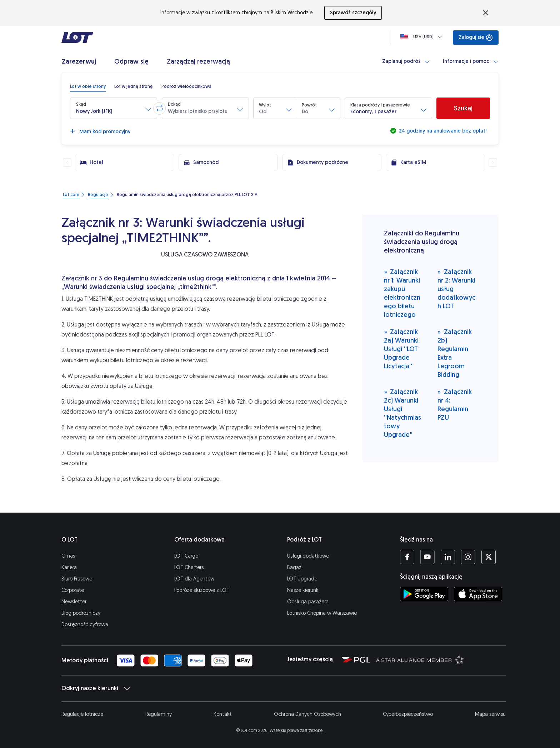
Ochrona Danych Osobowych (307, 714)
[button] (114, 108)
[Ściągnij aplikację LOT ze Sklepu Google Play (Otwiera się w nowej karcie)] (424, 594)
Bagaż (294, 567)
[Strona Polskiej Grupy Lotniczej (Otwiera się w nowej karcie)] (356, 659)
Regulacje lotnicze (82, 714)
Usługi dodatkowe (308, 556)
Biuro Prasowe (77, 579)
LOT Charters (189, 567)
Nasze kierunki (303, 590)
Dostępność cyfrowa (85, 625)
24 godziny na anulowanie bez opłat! (442, 131)
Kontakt (223, 714)
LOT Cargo (186, 556)
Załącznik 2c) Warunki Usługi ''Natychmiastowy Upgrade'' (402, 413)
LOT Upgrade (302, 579)
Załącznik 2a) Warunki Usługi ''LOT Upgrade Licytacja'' (401, 349)
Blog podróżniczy (81, 613)
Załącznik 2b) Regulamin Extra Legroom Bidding (455, 353)
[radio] (88, 86)
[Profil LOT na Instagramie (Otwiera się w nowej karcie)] (468, 557)
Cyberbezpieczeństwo (408, 714)
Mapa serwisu (490, 714)
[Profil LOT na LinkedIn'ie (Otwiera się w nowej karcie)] (448, 557)
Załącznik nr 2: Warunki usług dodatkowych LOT (456, 289)
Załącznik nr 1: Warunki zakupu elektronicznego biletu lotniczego (402, 293)
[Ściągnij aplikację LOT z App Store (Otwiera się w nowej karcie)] (478, 594)
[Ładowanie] (422, 37)
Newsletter (74, 602)
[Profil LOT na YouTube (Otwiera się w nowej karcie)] (427, 557)
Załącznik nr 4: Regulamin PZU (455, 405)
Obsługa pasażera (308, 602)
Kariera (69, 567)
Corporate (73, 590)
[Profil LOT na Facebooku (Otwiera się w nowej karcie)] (407, 557)
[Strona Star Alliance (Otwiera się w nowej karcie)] (420, 659)
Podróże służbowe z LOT (202, 590)
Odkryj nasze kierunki (96, 688)
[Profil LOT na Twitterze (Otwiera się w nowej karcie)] (488, 557)
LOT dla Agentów (194, 579)
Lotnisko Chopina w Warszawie (322, 613)
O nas (68, 556)
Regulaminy (159, 714)
